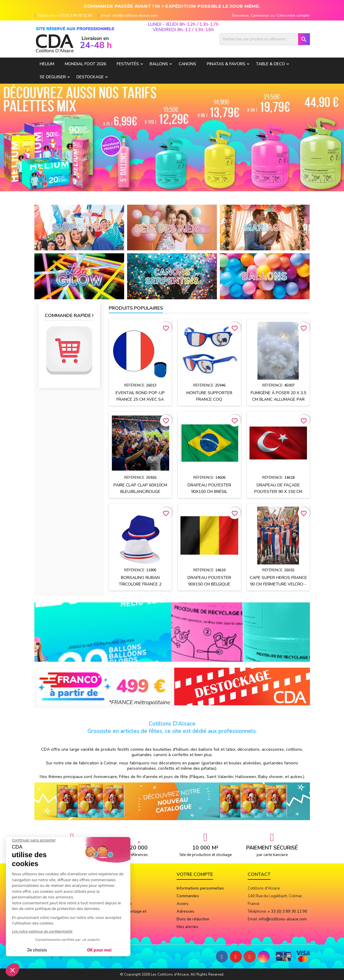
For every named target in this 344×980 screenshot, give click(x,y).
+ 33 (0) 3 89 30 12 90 (74, 15)
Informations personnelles (200, 888)
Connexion (260, 15)
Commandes (188, 896)
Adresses (185, 911)
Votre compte (195, 874)
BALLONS (159, 64)
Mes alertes (187, 927)
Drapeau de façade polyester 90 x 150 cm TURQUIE (278, 492)
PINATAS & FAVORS (226, 64)
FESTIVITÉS (128, 64)
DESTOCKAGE (90, 77)
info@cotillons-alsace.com (135, 15)
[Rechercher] (265, 39)
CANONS (187, 64)
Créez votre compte (293, 15)
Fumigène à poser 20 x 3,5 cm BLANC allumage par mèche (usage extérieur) (278, 399)
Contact (259, 874)
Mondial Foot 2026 (85, 64)
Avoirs (183, 904)
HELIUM (47, 64)
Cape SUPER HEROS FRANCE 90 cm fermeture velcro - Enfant (278, 584)
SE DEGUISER (53, 77)
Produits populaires (136, 308)
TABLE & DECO (271, 64)
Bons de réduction (193, 919)
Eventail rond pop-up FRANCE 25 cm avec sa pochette (140, 399)
